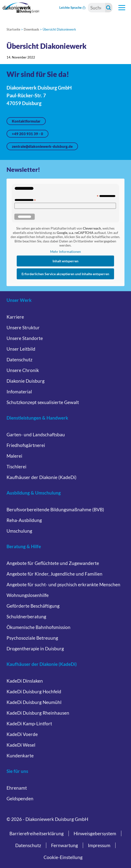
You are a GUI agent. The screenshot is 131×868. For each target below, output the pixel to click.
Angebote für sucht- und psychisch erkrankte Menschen (63, 584)
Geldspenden (20, 798)
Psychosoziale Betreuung (32, 638)
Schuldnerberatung (26, 616)
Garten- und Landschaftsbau (36, 434)
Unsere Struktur (23, 327)
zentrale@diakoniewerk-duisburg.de (42, 146)
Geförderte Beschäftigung (33, 606)
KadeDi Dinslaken (25, 681)
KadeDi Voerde (22, 734)
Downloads (31, 29)
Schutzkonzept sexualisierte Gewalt (43, 402)
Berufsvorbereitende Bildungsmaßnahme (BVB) (55, 509)
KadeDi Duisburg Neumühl (34, 702)
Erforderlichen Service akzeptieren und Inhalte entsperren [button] (65, 274)
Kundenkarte (20, 756)
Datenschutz (19, 360)
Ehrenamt (17, 788)
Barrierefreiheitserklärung (37, 833)
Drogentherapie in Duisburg (35, 649)
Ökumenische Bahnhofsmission (39, 627)
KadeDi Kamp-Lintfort (29, 723)
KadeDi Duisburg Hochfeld (34, 691)
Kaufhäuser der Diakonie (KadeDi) (42, 477)
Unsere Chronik (23, 370)
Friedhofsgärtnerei (26, 445)
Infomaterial (19, 392)
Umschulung (19, 531)
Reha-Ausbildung (24, 520)
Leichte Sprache (72, 8)
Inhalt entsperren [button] (65, 261)
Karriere (15, 317)
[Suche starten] (109, 8)
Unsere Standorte (25, 338)
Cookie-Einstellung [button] (63, 857)
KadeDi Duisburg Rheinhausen (38, 713)
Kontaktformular (26, 121)
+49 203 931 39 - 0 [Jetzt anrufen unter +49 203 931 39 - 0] (27, 134)
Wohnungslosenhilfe (28, 595)
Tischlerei (16, 467)
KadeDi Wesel (21, 745)
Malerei (14, 456)
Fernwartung (65, 845)
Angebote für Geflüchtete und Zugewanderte (53, 563)
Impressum (99, 845)
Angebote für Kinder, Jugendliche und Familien (54, 574)
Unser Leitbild (21, 349)
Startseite (13, 29)
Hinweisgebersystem (95, 833)
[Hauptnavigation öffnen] (122, 8)
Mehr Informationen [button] (65, 251)
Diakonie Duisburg (26, 381)
